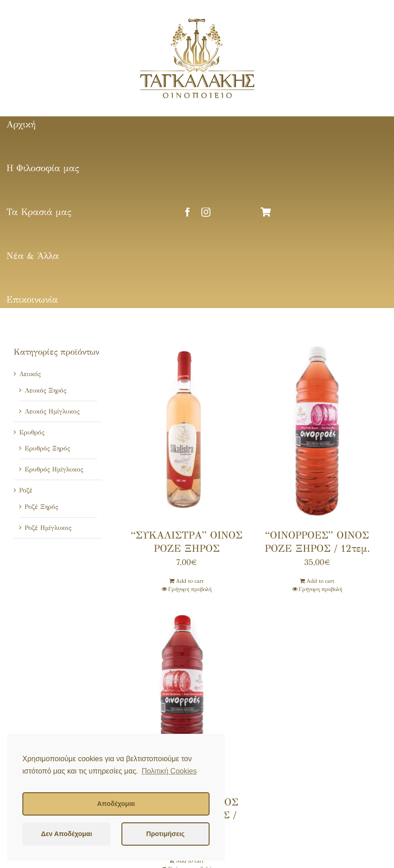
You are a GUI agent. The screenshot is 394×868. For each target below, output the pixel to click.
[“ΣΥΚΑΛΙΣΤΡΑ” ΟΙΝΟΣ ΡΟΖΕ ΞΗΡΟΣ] (187, 430)
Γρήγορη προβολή (190, 589)
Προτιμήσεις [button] (165, 834)
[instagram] (206, 212)
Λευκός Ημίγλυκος (52, 411)
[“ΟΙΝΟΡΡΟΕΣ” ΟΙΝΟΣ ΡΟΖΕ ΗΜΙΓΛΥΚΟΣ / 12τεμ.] (187, 697)
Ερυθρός (32, 432)
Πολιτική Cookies (169, 771)
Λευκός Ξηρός (45, 390)
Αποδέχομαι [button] (116, 804)
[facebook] (188, 212)
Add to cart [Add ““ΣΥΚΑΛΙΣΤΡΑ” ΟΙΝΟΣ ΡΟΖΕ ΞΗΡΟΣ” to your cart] (190, 581)
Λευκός (30, 374)
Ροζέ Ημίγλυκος (48, 528)
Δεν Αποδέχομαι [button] (67, 834)
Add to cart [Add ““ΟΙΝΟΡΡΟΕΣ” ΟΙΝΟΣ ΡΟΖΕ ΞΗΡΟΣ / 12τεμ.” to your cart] (320, 581)
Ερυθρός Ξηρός (47, 448)
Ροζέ (26, 490)
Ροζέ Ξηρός (41, 507)
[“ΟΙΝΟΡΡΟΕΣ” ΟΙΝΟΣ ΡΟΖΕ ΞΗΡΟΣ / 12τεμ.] (317, 430)
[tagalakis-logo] (197, 21)
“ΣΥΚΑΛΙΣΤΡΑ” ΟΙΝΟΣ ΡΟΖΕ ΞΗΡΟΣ (187, 542)
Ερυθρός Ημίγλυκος (54, 469)
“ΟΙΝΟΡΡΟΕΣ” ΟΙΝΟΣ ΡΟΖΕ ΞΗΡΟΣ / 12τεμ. (317, 542)
